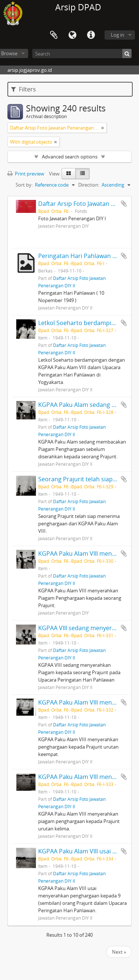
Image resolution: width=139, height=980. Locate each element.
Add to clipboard (124, 204)
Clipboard (54, 35)
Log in (118, 35)
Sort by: (24, 185)
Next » (119, 952)
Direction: (89, 185)
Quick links (91, 35)
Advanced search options (70, 157)
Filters (24, 89)
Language (72, 35)
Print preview (26, 174)
